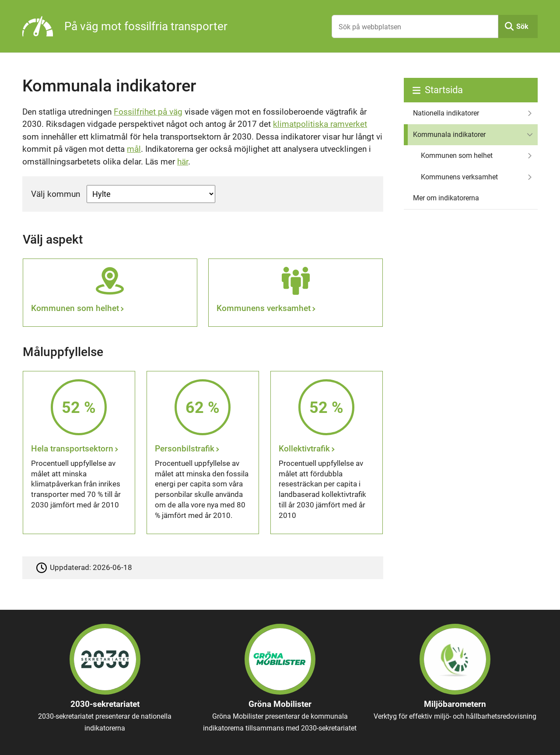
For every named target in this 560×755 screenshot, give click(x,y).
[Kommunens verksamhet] (296, 293)
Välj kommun (56, 194)
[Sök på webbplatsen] (415, 26)
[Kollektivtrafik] (327, 453)
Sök (522, 26)
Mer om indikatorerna (446, 198)
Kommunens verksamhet (459, 177)
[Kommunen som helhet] (110, 293)
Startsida (444, 90)
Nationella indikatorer (446, 113)
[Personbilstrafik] (203, 453)
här (183, 162)
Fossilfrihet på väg (148, 112)
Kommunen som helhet (457, 156)
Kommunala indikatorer (449, 135)
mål (134, 149)
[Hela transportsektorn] (79, 453)
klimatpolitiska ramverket (320, 124)
